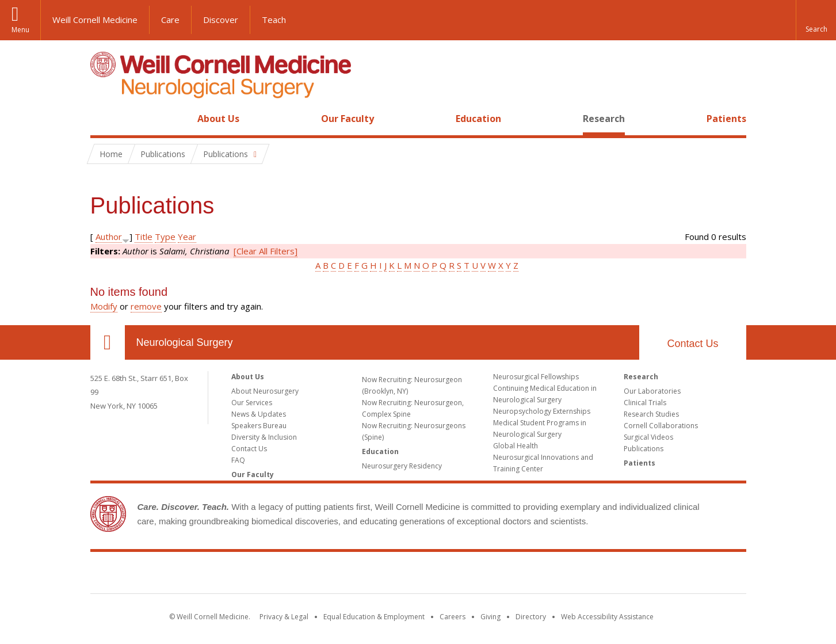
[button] (816, 20)
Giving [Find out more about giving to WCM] (490, 617)
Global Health (516, 446)
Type (165, 237)
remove (146, 306)
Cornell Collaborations (661, 426)
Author (109, 237)
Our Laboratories (652, 391)
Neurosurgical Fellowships (536, 377)
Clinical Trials (645, 403)
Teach (274, 20)
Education (478, 119)
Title (144, 237)
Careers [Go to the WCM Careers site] (453, 617)
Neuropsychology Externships (542, 411)
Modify (104, 306)
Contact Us (692, 344)
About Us (218, 119)
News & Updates (259, 414)
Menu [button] (20, 30)
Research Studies (651, 414)
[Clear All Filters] (266, 251)
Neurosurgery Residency (402, 466)
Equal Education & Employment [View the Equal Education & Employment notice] (374, 617)
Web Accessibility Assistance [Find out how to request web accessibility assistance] (607, 617)
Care (170, 20)
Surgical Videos (648, 437)
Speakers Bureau (259, 426)
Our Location (108, 342)
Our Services (252, 403)
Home (103, 119)
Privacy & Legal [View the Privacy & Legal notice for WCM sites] (284, 617)
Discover (221, 20)
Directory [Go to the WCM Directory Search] (531, 617)
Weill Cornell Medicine (95, 20)
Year (187, 237)
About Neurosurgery (265, 391)
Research (604, 119)
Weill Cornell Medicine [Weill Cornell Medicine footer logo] (418, 575)
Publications (644, 449)
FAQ (238, 460)
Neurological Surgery (185, 342)
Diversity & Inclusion (264, 437)
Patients (726, 119)
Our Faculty (348, 119)
